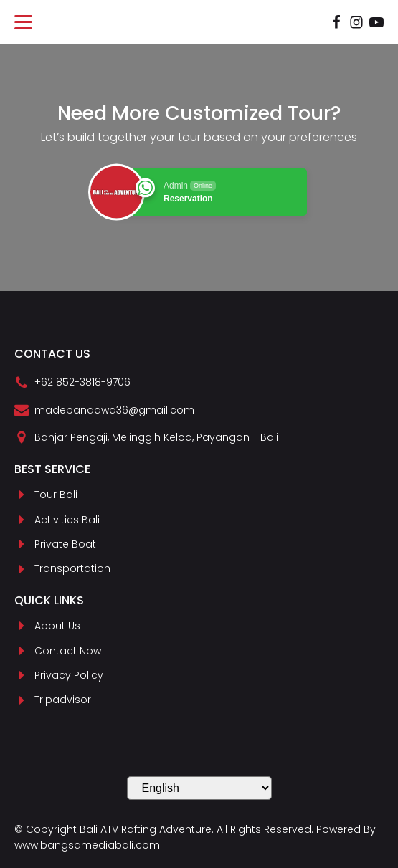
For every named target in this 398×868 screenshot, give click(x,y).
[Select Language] (199, 788)
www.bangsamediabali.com (87, 845)
